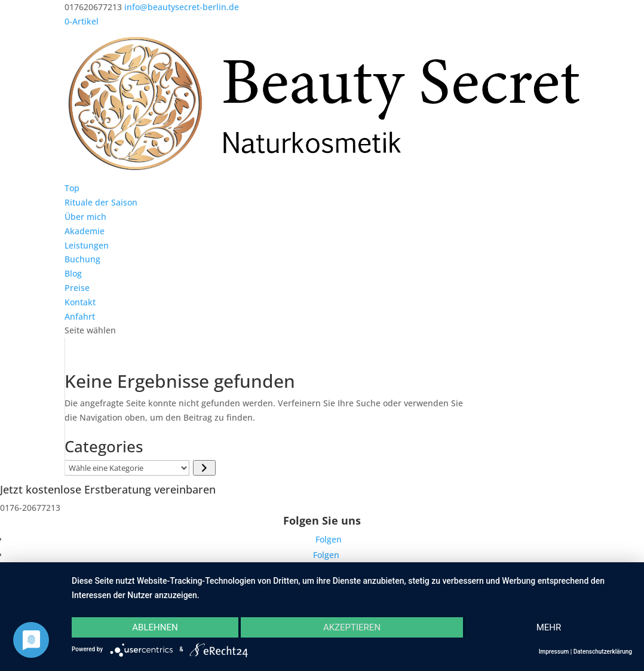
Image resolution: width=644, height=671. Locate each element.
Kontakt (80, 302)
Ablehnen (155, 627)
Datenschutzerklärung (603, 652)
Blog (73, 273)
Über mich (85, 217)
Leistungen (87, 245)
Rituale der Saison (101, 202)
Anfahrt (80, 316)
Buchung (82, 259)
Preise (77, 288)
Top (72, 188)
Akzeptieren (352, 627)
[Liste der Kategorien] (127, 468)
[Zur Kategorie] (204, 468)
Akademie (85, 231)
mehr (549, 627)
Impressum (554, 652)
